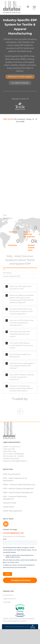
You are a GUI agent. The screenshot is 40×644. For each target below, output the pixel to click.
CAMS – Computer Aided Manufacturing (19, 485)
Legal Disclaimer (10, 599)
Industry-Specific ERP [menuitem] (12, 276)
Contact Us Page (10, 529)
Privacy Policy (8, 595)
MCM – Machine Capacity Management (19, 489)
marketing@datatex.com (13, 533)
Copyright (7, 602)
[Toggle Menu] (34, 7)
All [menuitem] (4, 270)
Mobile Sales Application (13, 511)
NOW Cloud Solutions (12, 474)
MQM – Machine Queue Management (18, 492)
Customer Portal (10, 503)
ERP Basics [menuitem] (7, 273)
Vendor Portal (9, 507)
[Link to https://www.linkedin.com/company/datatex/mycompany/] (6, 524)
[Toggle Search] (28, 7)
